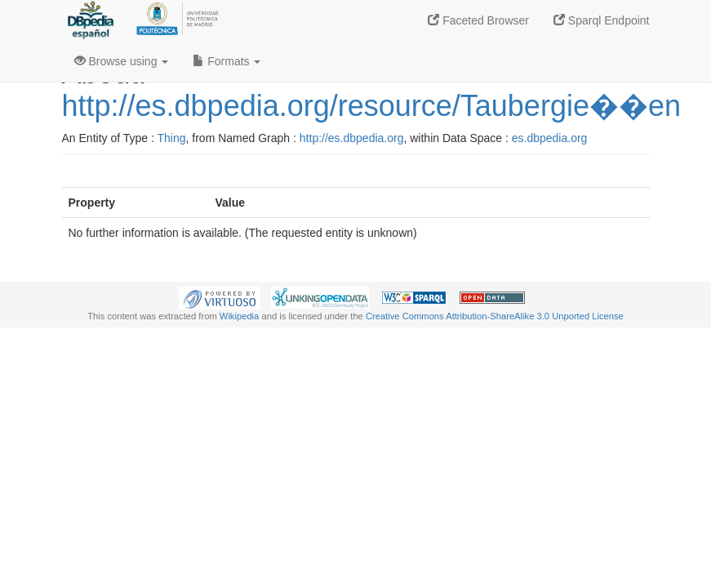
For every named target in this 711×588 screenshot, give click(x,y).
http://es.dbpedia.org (352, 138)
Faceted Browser (478, 20)
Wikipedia (240, 316)
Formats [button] (227, 61)
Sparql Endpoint (602, 20)
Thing (172, 138)
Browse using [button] (122, 61)
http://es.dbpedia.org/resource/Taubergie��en (371, 106)
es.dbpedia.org (550, 138)
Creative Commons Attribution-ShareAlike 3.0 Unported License (495, 316)
